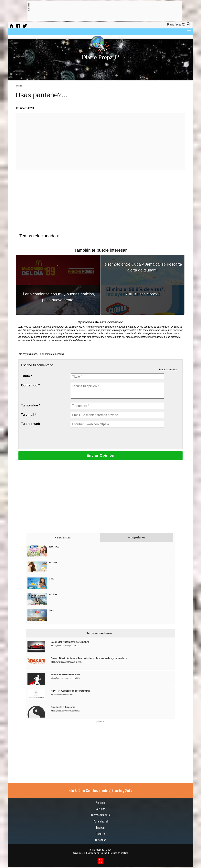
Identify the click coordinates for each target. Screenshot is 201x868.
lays (51, 610)
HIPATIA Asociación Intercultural (70, 691)
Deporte (100, 834)
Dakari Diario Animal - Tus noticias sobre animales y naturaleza (89, 658)
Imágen (100, 827)
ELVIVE (53, 562)
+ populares (137, 537)
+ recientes (63, 537)
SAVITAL (54, 546)
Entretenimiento (100, 815)
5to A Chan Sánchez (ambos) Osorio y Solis (100, 791)
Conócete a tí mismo (63, 707)
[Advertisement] (101, 11)
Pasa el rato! (100, 821)
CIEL (52, 578)
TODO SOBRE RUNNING (65, 674)
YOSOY (53, 594)
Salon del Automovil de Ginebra (70, 642)
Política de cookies (119, 853)
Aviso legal (78, 853)
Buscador (100, 840)
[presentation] (100, 438)
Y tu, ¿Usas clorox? (142, 294)
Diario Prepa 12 (97, 849)
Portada (100, 802)
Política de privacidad (97, 853)
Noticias (19, 86)
